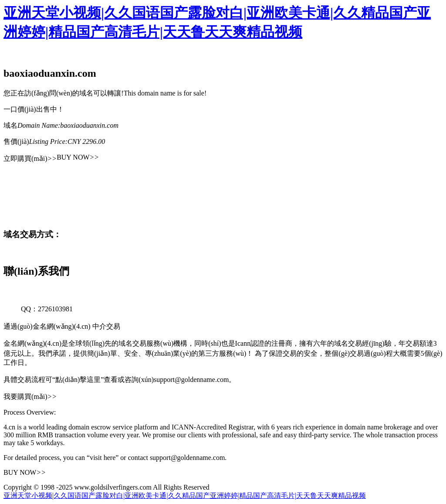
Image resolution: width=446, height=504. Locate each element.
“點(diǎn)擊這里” (78, 380)
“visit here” (103, 458)
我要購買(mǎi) (30, 397)
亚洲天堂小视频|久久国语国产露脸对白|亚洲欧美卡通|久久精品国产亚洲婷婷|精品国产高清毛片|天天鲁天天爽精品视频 (185, 495)
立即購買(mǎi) (30, 158)
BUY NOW (78, 157)
